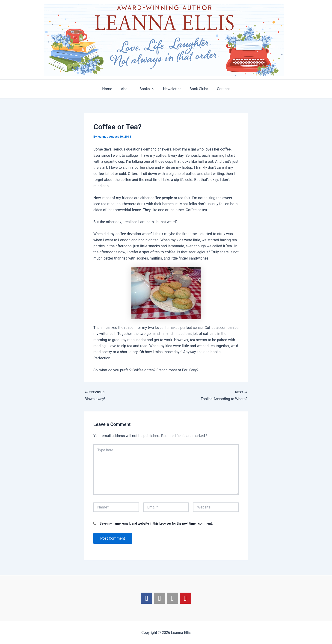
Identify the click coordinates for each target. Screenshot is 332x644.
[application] (153, 89)
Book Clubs (197, 89)
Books (148, 89)
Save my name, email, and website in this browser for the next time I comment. (156, 523)
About (128, 89)
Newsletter (171, 89)
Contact (220, 89)
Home (111, 89)
